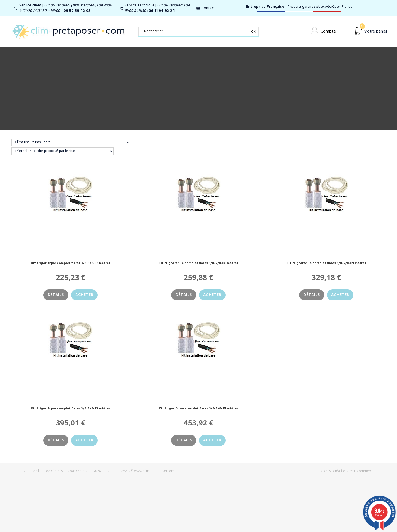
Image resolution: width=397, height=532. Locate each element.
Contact (208, 8)
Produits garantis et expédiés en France (299, 7)
